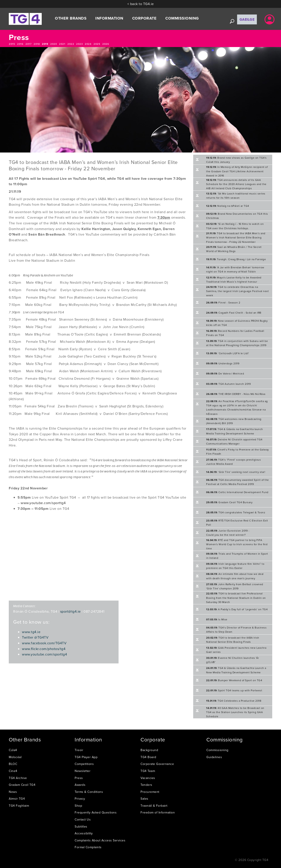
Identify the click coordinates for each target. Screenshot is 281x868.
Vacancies (148, 778)
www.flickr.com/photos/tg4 (44, 649)
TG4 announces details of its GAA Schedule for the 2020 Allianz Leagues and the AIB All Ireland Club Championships (236, 184)
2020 (54, 44)
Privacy (80, 799)
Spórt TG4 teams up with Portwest (234, 690)
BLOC (13, 764)
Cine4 (13, 771)
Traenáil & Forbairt (154, 806)
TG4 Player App (86, 757)
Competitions (84, 764)
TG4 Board (148, 757)
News (13, 792)
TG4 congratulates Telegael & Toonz (236, 512)
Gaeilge (247, 19)
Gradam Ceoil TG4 (22, 785)
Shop (78, 806)
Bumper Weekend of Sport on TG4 (234, 680)
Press (79, 778)
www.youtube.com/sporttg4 (43, 503)
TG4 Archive (18, 778)
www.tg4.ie (31, 632)
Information (109, 18)
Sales (144, 799)
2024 (88, 44)
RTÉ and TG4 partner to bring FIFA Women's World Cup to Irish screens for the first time (237, 544)
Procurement (150, 792)
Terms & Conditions (89, 792)
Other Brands (71, 18)
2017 (28, 44)
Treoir (79, 750)
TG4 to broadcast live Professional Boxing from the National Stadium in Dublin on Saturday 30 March (236, 598)
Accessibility (84, 833)
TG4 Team (148, 771)
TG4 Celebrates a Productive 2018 (234, 701)
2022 (71, 44)
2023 (79, 44)
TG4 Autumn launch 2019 (228, 384)
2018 (37, 44)
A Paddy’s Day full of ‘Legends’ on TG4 (237, 609)
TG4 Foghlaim (19, 806)
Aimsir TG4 (17, 799)
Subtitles (81, 826)
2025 (97, 44)
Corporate (144, 18)
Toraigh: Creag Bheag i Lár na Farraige (236, 259)
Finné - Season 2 (223, 302)
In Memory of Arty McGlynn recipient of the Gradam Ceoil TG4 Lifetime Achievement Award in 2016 (237, 171)
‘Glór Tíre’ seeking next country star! (236, 472)
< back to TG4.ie (141, 4)
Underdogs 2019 (223, 363)
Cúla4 (13, 750)
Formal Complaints (88, 847)
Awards (80, 785)
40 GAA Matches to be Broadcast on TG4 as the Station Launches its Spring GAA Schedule (235, 712)
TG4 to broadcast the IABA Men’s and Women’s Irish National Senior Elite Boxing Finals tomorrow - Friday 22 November (236, 237)
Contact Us (83, 819)
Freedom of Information (158, 812)
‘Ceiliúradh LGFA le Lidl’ (228, 353)
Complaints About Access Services (100, 840)
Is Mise (217, 619)
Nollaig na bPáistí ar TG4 (228, 206)
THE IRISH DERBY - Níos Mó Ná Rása (236, 394)
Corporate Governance (157, 764)
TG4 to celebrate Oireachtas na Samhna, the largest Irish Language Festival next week (237, 291)
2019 (45, 44)
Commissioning (182, 18)
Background (149, 750)
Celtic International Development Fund (237, 492)
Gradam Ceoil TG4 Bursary (229, 502)
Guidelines (214, 757)
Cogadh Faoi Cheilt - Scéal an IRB (234, 313)
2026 (106, 44)
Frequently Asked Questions (96, 812)
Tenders (146, 785)
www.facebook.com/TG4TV (44, 643)
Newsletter (83, 771)
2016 (20, 44)
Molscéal (15, 757)
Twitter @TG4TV (35, 637)
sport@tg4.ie (70, 611)
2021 (62, 44)
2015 (12, 44)
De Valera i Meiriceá (225, 373)
